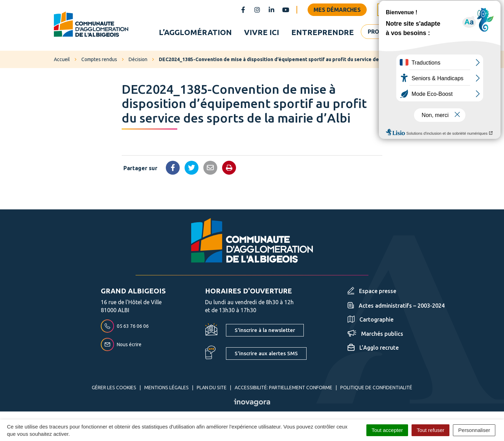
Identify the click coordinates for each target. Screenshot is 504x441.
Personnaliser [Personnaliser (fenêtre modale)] (474, 430)
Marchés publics (375, 335)
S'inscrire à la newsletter (265, 331)
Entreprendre (323, 32)
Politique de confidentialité (376, 389)
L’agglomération (195, 32)
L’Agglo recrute (373, 349)
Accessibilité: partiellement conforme (283, 389)
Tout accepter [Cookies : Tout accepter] (387, 430)
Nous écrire (121, 346)
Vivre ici (262, 32)
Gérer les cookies (114, 389)
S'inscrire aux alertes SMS (266, 354)
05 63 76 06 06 (125, 327)
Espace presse (372, 292)
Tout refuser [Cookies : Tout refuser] (430, 430)
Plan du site (212, 389)
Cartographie (371, 321)
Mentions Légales (166, 389)
